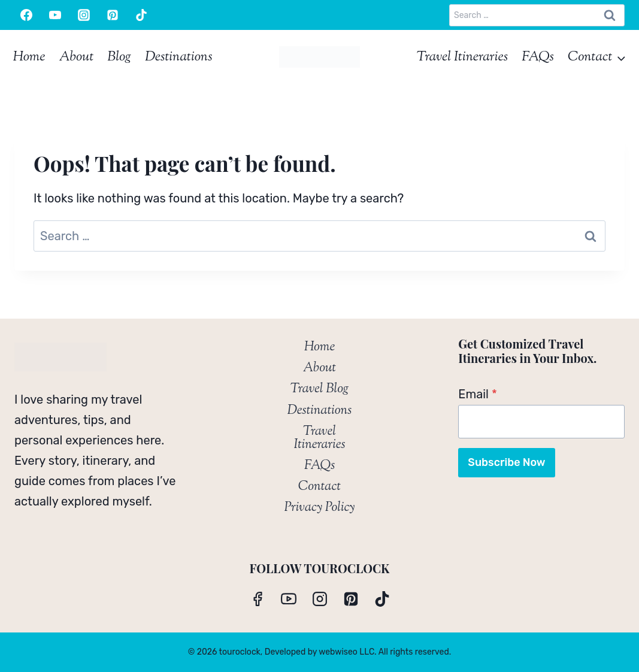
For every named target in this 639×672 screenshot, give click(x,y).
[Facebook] (26, 15)
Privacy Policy (319, 508)
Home (29, 57)
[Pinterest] (113, 15)
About (76, 57)
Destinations (179, 57)
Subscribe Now (506, 462)
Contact (319, 487)
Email (478, 394)
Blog (119, 57)
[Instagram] (84, 15)
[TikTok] (141, 15)
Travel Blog (319, 389)
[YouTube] (55, 15)
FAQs (538, 57)
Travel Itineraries (462, 57)
